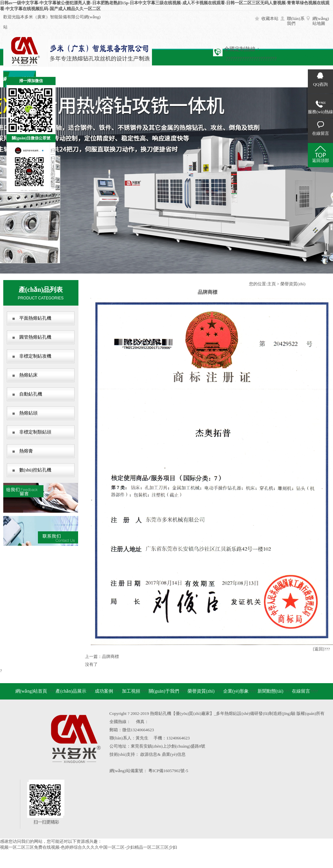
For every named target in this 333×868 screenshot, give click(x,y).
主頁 (272, 284)
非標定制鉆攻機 (35, 356)
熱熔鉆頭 (28, 413)
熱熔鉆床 (28, 375)
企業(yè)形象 (216, 79)
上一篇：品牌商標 (102, 656)
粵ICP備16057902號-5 (168, 771)
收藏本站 (270, 18)
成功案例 (85, 79)
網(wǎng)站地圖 (321, 21)
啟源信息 (149, 754)
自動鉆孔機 (31, 394)
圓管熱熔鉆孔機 (35, 337)
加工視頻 (118, 79)
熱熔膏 (26, 451)
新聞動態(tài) (248, 79)
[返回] (319, 649)
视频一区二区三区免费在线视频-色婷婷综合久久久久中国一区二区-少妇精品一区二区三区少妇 (89, 847)
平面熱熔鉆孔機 (35, 318)
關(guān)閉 (45, 195)
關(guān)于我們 (150, 79)
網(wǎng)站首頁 (31, 691)
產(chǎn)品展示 (71, 691)
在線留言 (281, 79)
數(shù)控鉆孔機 (35, 470)
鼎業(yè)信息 (174, 754)
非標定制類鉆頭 (35, 432)
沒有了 (91, 664)
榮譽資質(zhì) (183, 79)
